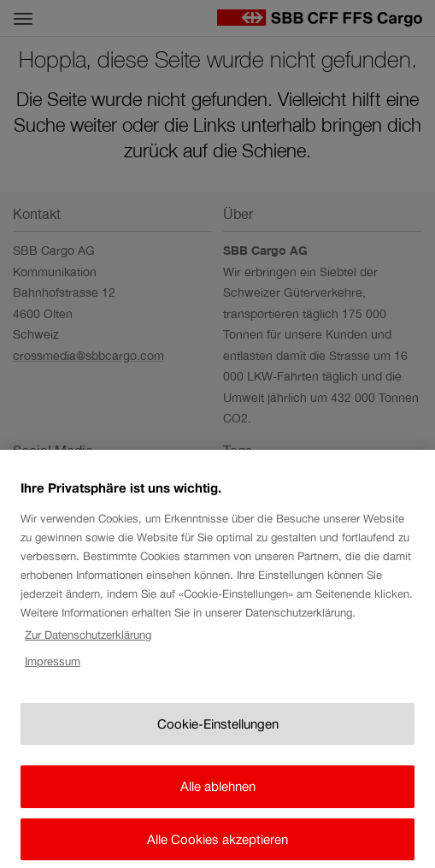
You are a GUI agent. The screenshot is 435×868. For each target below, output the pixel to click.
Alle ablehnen (218, 800)
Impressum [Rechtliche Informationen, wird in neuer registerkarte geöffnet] (53, 675)
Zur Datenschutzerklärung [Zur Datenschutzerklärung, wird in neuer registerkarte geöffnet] (88, 649)
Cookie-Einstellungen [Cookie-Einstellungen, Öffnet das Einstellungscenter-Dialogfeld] (218, 737)
